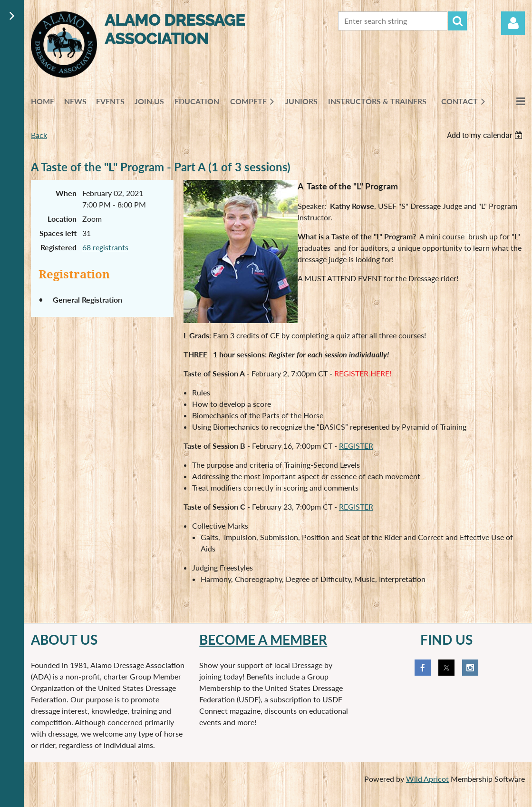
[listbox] (486, 135)
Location (62, 219)
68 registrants (105, 247)
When (66, 193)
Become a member (263, 640)
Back (39, 135)
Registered (58, 247)
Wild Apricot (427, 779)
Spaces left (58, 233)
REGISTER (356, 446)
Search (457, 21)
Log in (513, 23)
